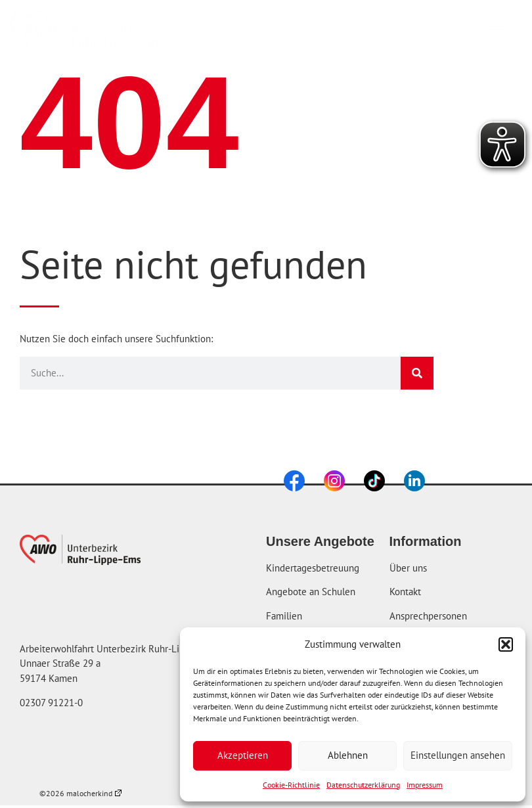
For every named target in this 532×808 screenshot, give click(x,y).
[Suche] (417, 373)
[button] (506, 644)
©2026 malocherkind (80, 793)
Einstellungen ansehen (458, 755)
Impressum (425, 785)
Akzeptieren (243, 755)
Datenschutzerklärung (363, 785)
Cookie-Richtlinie (291, 785)
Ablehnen (348, 755)
